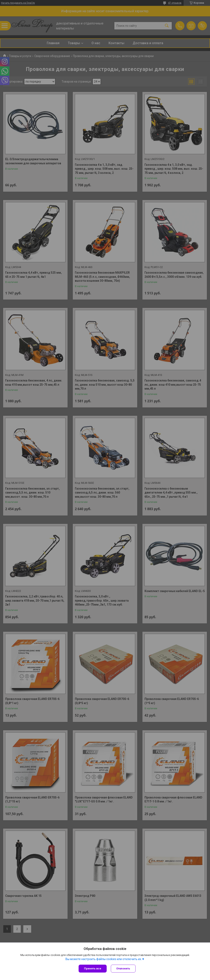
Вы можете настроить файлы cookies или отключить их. (104, 959)
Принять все (93, 968)
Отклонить (123, 968)
